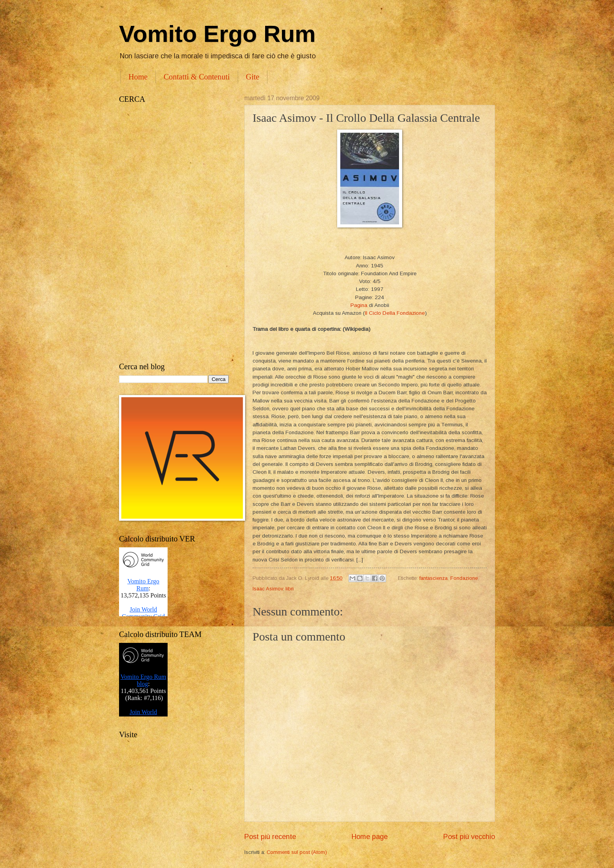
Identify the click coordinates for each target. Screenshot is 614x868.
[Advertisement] (174, 233)
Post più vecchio (469, 837)
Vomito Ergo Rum (217, 34)
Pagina (359, 305)
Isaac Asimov (268, 589)
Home (138, 77)
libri (290, 589)
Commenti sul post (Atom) (297, 852)
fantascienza (433, 578)
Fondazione (464, 578)
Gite (253, 77)
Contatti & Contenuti (197, 77)
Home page (370, 837)
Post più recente (270, 837)
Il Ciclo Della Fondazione (395, 313)
